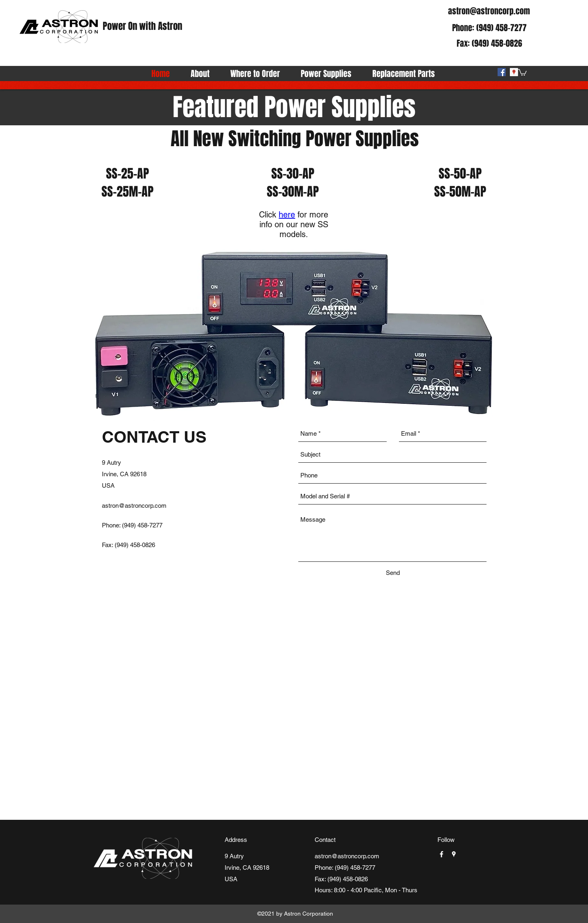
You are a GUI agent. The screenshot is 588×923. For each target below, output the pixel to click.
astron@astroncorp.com (489, 11)
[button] (522, 72)
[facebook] (502, 72)
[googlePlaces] (514, 72)
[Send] (393, 573)
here (287, 215)
